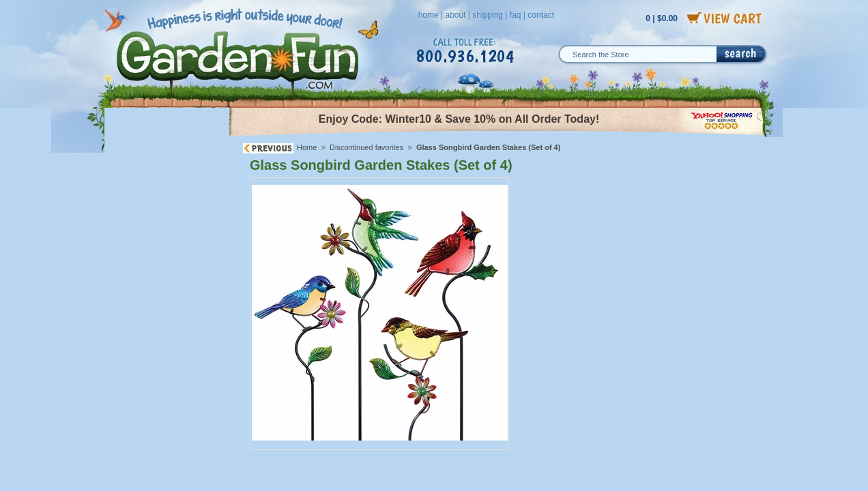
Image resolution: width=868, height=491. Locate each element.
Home (307, 147)
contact (541, 15)
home (429, 15)
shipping (488, 15)
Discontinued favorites (366, 147)
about (455, 15)
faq (516, 15)
